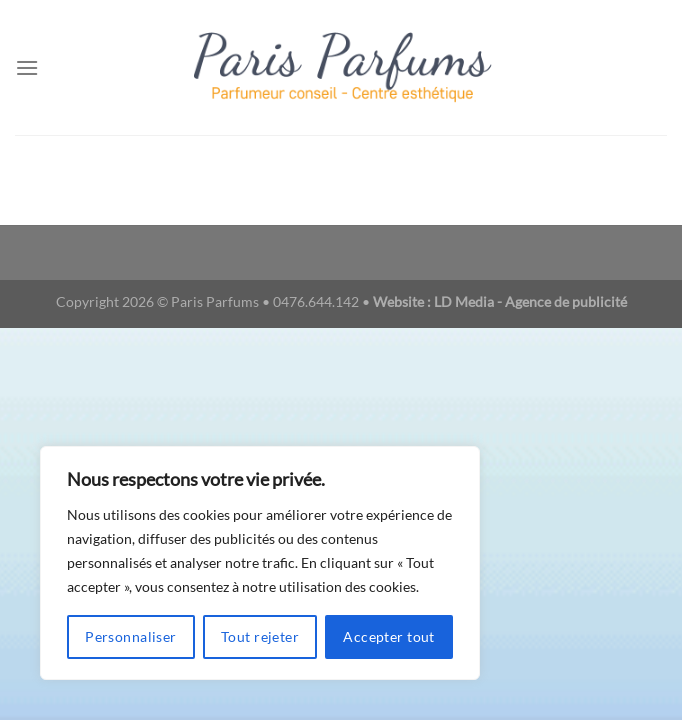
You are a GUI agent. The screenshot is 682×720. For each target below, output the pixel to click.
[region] (260, 563)
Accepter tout (388, 636)
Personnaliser (130, 636)
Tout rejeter (260, 636)
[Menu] (27, 67)
